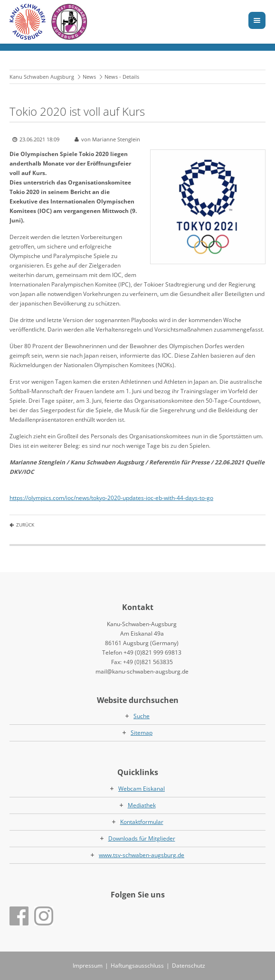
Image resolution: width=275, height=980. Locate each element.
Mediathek (142, 805)
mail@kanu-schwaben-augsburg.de (142, 671)
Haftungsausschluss (137, 966)
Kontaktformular (142, 822)
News (89, 77)
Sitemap (142, 733)
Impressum (88, 966)
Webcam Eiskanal (142, 789)
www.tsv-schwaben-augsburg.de (142, 855)
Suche (142, 716)
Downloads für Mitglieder (142, 838)
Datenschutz (189, 966)
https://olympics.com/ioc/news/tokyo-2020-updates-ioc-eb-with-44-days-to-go (111, 498)
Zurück (25, 525)
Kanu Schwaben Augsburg (42, 77)
